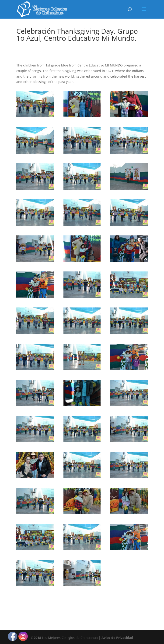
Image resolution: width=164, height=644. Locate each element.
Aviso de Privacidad (117, 638)
